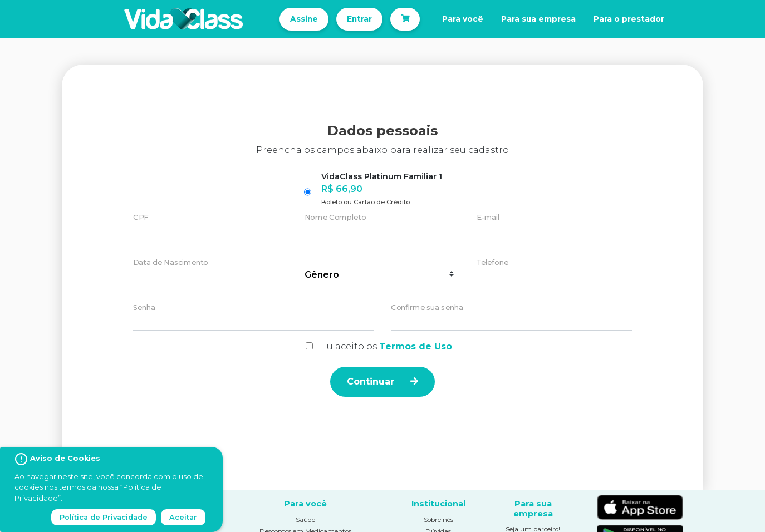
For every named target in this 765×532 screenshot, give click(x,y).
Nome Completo (335, 218)
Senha (144, 308)
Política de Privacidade (104, 517)
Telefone (492, 263)
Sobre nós (438, 520)
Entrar (359, 19)
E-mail (488, 218)
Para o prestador (629, 19)
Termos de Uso (416, 346)
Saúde (305, 520)
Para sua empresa (538, 19)
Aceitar (183, 517)
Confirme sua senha (427, 308)
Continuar (382, 381)
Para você (463, 19)
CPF (141, 218)
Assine (304, 19)
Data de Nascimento (171, 263)
